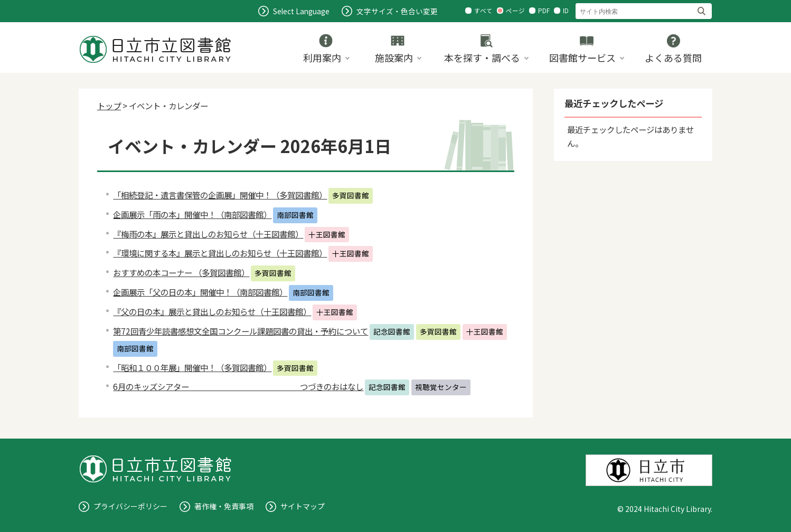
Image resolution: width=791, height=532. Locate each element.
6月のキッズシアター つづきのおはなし (238, 386)
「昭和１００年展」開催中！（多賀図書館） (192, 367)
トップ (109, 106)
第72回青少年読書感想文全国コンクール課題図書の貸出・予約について (241, 331)
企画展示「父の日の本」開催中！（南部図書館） (200, 292)
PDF (544, 11)
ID (566, 11)
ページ (515, 11)
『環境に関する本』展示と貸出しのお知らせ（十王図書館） (220, 253)
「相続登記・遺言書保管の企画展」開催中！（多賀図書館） (220, 195)
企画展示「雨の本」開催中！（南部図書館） (192, 214)
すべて (483, 11)
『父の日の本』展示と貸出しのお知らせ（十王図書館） (212, 311)
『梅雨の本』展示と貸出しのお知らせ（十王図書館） (208, 234)
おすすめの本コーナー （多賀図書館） (181, 272)
